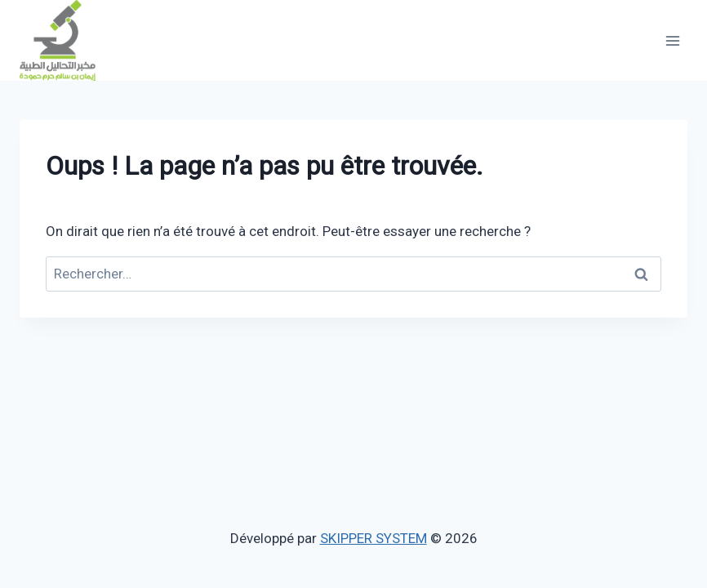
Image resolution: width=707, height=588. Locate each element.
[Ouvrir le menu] (672, 40)
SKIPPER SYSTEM (374, 538)
